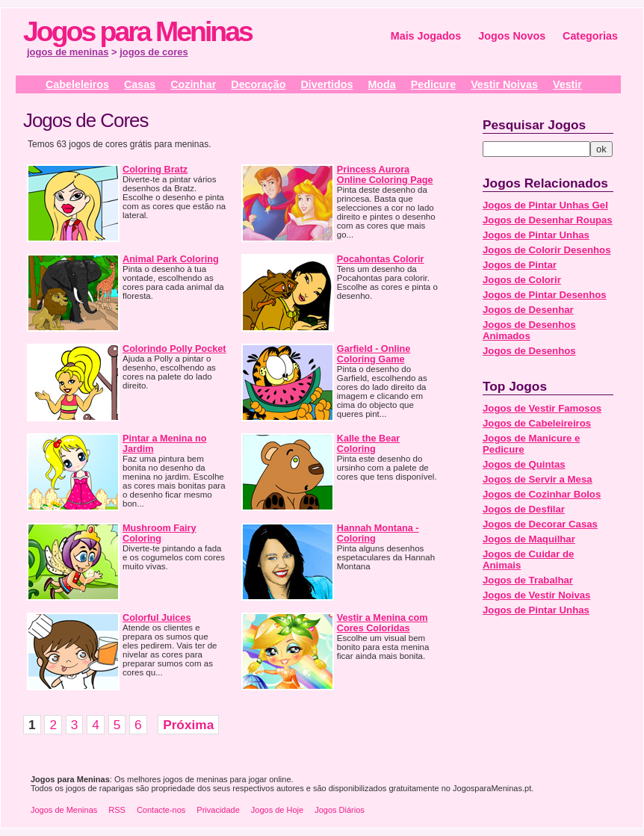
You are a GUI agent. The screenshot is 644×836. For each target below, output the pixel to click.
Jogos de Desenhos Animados (529, 330)
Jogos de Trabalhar (528, 580)
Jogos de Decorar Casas (540, 524)
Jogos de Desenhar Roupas (548, 220)
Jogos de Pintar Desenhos (545, 295)
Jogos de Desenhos (529, 351)
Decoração (258, 84)
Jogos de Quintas (524, 464)
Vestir (567, 84)
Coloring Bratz (155, 170)
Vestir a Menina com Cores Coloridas (383, 623)
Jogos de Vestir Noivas (536, 595)
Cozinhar (193, 84)
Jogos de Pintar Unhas (536, 235)
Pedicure (433, 84)
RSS (117, 810)
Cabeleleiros (77, 84)
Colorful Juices (157, 618)
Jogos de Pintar (520, 265)
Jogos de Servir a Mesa (538, 479)
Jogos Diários (340, 810)
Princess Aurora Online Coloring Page (385, 175)
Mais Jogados (426, 36)
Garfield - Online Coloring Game (374, 354)
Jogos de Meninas (64, 810)
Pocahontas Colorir (381, 259)
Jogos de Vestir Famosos (542, 408)
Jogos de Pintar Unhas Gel (545, 205)
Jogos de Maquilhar (529, 539)
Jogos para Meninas (137, 31)
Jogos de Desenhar (528, 310)
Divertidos (326, 84)
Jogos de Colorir (522, 280)
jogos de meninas (68, 52)
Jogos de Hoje (277, 810)
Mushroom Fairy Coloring (159, 533)
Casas (140, 84)
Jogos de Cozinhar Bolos (542, 494)
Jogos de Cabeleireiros (537, 423)
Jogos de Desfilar (524, 509)
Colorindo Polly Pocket (174, 349)
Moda (381, 84)
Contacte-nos (161, 810)
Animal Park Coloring (171, 259)
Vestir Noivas (504, 84)
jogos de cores (154, 52)
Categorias (590, 36)
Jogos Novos (512, 36)
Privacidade (218, 810)
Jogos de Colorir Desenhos (547, 250)
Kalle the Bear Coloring (368, 444)
